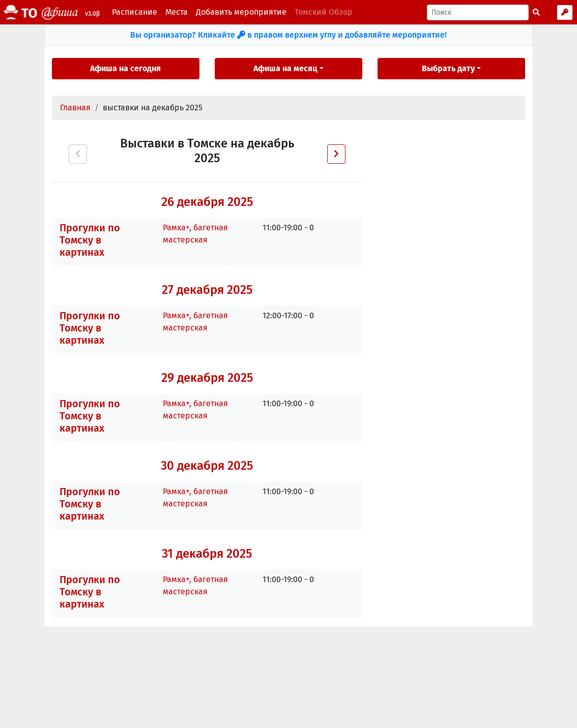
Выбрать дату (448, 68)
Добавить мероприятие (241, 12)
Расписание (135, 12)
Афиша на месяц (285, 68)
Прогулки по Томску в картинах (90, 240)
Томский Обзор (324, 12)
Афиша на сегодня (125, 68)
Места (177, 12)
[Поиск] (478, 12)
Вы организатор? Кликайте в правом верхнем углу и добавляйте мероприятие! (289, 35)
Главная (75, 108)
